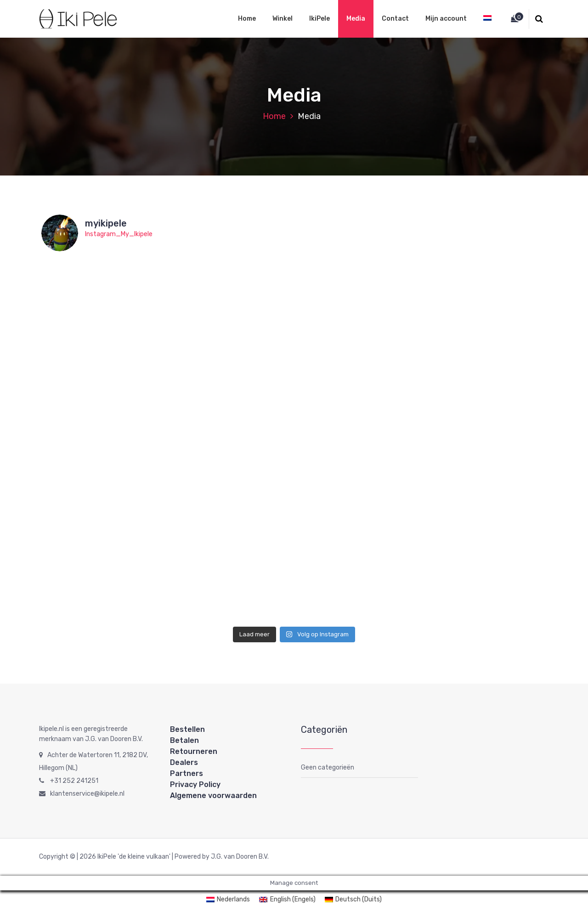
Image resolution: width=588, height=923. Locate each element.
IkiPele (319, 19)
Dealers (184, 762)
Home (247, 19)
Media (356, 19)
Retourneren (194, 751)
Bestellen (187, 729)
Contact (395, 19)
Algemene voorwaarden (213, 796)
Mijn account (446, 19)
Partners (187, 773)
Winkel (283, 19)
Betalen (184, 740)
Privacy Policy (195, 784)
